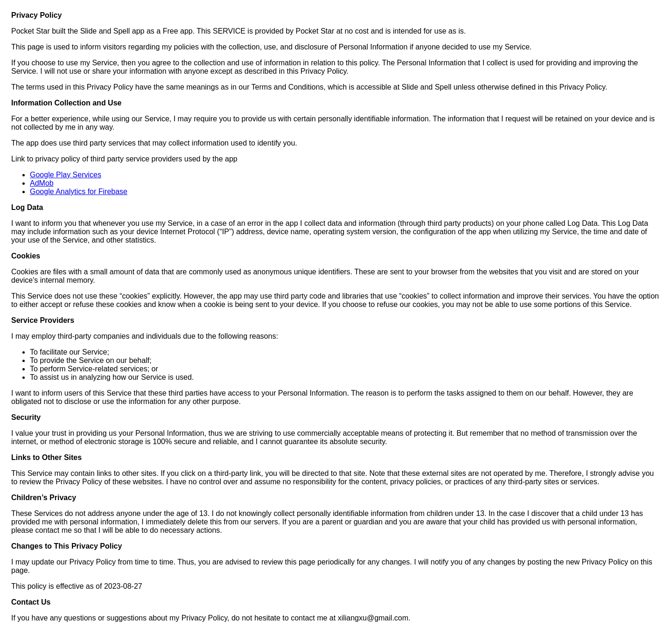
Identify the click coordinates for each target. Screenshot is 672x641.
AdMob (42, 183)
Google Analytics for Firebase (79, 192)
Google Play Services (66, 175)
